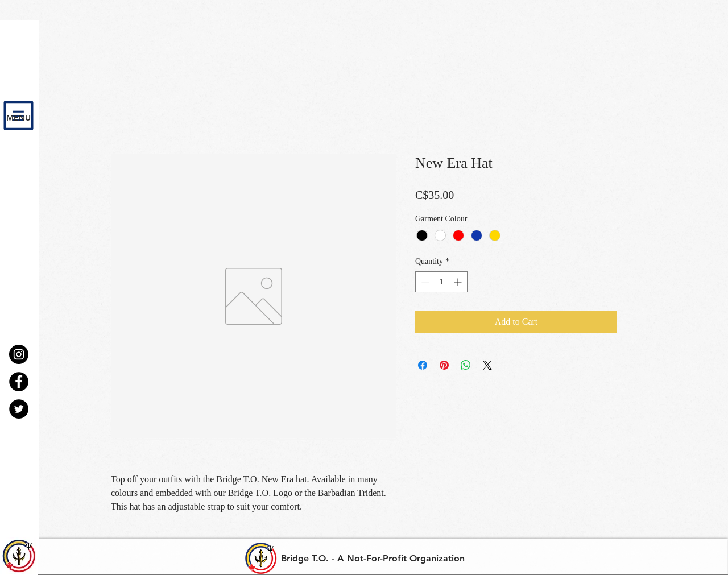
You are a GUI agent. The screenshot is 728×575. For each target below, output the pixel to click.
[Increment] (459, 282)
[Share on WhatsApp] (466, 365)
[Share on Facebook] (423, 365)
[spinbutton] (441, 282)
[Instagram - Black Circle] (19, 354)
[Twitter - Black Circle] (19, 409)
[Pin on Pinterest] (444, 365)
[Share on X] (487, 365)
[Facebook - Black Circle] (19, 382)
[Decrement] (424, 282)
